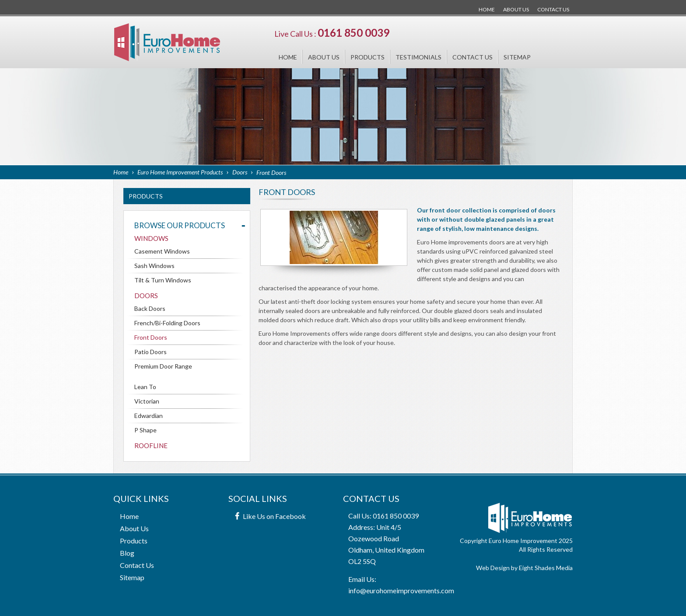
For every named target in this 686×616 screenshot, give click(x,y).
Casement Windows (162, 251)
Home (487, 9)
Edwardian (149, 416)
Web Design (493, 568)
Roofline (151, 445)
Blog (127, 553)
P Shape (145, 430)
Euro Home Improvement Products (180, 172)
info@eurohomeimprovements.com (401, 590)
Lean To (145, 387)
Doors (240, 172)
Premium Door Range (163, 366)
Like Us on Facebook (274, 516)
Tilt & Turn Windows (163, 280)
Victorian (147, 401)
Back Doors (150, 308)
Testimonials (418, 57)
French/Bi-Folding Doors (167, 323)
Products (367, 57)
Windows (151, 238)
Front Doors (151, 337)
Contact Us (553, 9)
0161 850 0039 (353, 33)
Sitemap (517, 57)
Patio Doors (150, 352)
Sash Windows (154, 266)
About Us (516, 9)
